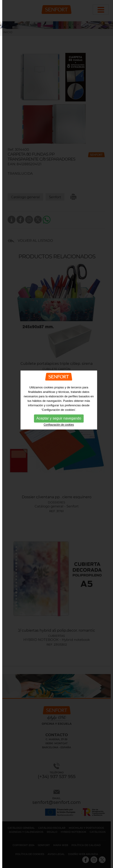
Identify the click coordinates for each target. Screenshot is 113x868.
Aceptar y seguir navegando (59, 408)
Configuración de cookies (59, 414)
